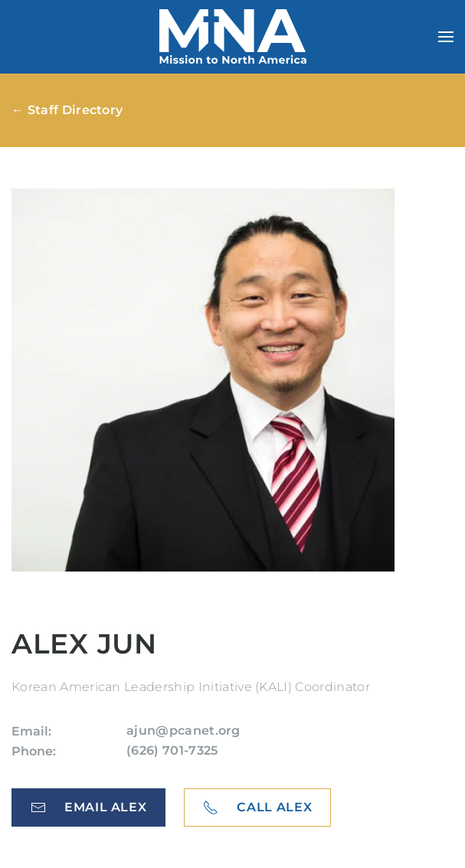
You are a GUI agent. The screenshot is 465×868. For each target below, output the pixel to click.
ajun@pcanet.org (183, 730)
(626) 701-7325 (172, 750)
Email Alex (88, 807)
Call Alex (257, 807)
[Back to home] (233, 37)
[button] (446, 37)
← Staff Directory (67, 110)
